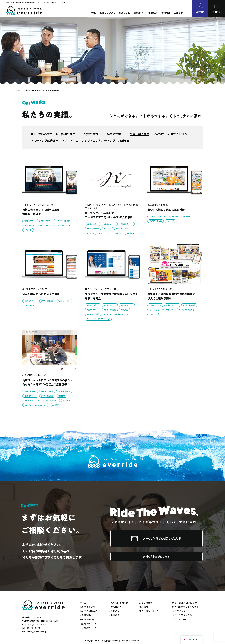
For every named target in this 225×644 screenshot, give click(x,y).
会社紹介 (166, 13)
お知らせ (178, 13)
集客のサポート (48, 134)
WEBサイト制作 (177, 134)
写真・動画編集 (140, 134)
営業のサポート (94, 134)
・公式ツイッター (179, 611)
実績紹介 (138, 13)
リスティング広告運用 (44, 141)
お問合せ (217, 12)
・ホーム (82, 603)
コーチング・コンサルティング (96, 141)
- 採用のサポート (88, 619)
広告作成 (158, 134)
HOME (93, 13)
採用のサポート (71, 134)
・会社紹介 (114, 615)
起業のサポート (117, 134)
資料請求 (200, 12)
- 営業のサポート (88, 628)
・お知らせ (114, 611)
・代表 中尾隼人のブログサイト (186, 603)
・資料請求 (142, 607)
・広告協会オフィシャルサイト (185, 607)
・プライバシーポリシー (149, 611)
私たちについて (107, 13)
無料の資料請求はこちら (156, 556)
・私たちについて (86, 607)
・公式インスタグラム (181, 615)
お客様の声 (152, 13)
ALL (33, 134)
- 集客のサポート (88, 615)
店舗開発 (124, 141)
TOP (18, 90)
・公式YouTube (178, 619)
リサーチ (67, 141)
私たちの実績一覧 (33, 90)
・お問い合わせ (145, 603)
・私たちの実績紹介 (118, 603)
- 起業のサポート (88, 624)
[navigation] (191, 640)
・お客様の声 (115, 607)
